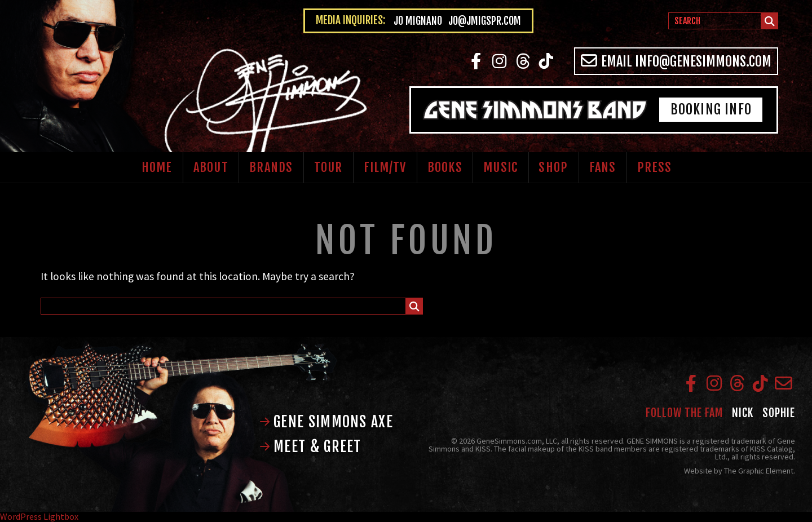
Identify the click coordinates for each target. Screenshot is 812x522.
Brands (271, 167)
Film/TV (385, 167)
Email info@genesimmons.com (676, 61)
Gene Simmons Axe (326, 422)
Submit (770, 23)
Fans (603, 167)
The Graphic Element (759, 471)
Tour (328, 167)
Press (655, 167)
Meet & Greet (310, 446)
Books (445, 167)
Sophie (779, 413)
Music (500, 167)
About (211, 167)
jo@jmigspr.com (485, 21)
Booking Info (711, 109)
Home (157, 167)
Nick (743, 413)
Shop (553, 167)
